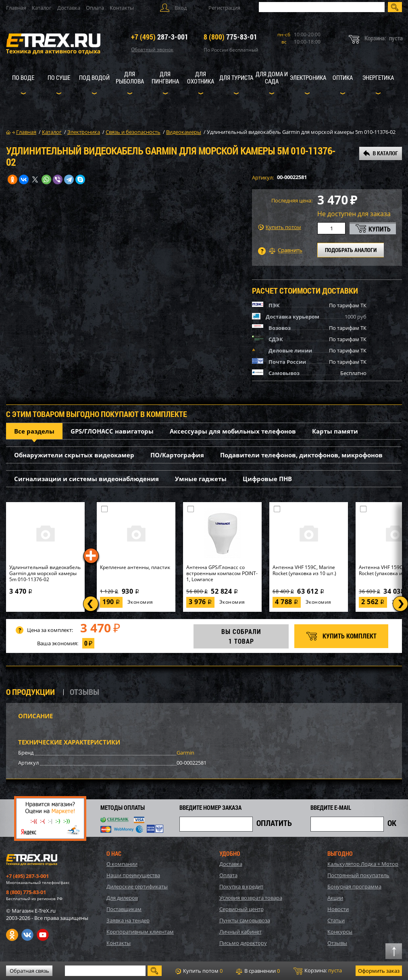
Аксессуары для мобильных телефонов (233, 431)
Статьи (336, 920)
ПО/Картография (177, 455)
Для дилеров (122, 898)
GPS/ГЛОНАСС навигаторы (112, 431)
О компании (122, 864)
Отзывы (337, 943)
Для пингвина (165, 77)
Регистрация (224, 8)
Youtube (43, 935)
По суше (59, 77)
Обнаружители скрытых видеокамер (74, 455)
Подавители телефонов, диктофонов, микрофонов (301, 455)
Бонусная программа (354, 886)
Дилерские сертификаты (137, 886)
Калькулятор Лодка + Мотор (363, 864)
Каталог (42, 8)
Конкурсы (340, 932)
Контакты (122, 8)
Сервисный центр (241, 909)
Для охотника (201, 77)
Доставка (69, 8)
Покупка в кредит (241, 886)
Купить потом (280, 227)
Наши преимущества (133, 875)
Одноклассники (12, 935)
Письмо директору (243, 943)
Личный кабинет (240, 932)
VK (27, 935)
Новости (338, 909)
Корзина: (318, 971)
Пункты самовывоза (245, 920)
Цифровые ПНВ (267, 479)
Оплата (95, 8)
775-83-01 (230, 37)
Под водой (94, 77)
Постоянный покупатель (358, 875)
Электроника (308, 77)
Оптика (343, 77)
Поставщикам (124, 909)
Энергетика (378, 77)
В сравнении (258, 971)
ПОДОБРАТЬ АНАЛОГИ (351, 250)
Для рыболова (130, 77)
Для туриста (236, 77)
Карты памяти (335, 431)
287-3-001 (160, 37)
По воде (23, 77)
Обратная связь (29, 971)
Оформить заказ (379, 971)
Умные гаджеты (201, 479)
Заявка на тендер (128, 920)
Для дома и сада (272, 77)
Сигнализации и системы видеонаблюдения (86, 479)
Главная (16, 8)
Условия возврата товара (251, 898)
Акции (335, 898)
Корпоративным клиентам (140, 932)
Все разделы (34, 431)
